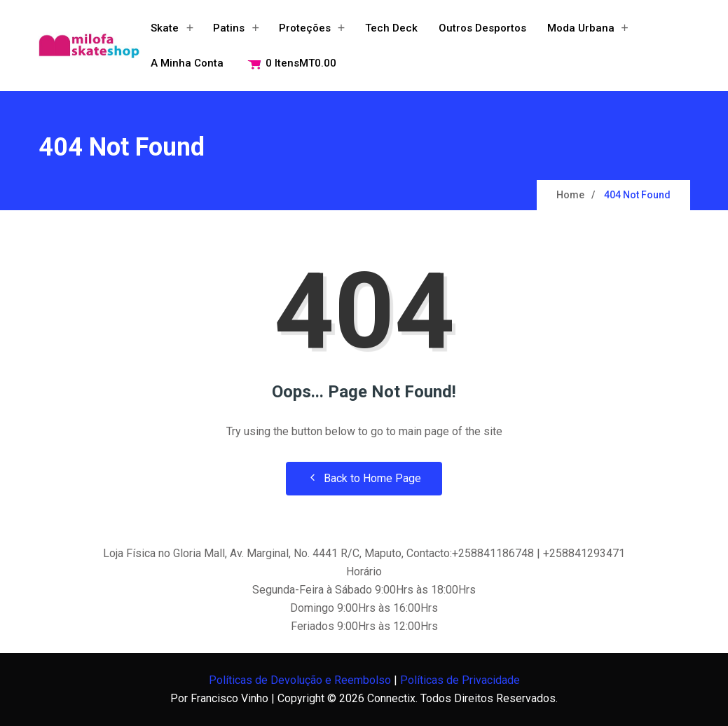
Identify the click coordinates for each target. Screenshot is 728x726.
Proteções (305, 28)
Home (570, 195)
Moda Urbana (581, 28)
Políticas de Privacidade (460, 680)
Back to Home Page (364, 478)
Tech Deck (391, 28)
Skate (165, 28)
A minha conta (187, 63)
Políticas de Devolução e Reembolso (300, 680)
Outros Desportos (482, 28)
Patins (229, 28)
